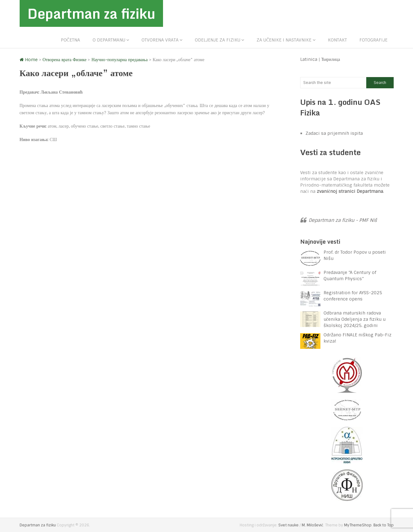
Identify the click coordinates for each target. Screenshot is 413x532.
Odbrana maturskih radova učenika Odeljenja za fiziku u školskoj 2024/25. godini (355, 319)
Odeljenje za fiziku (218, 40)
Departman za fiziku (91, 13)
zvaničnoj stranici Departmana (350, 191)
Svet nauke (288, 525)
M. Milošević (312, 525)
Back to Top (384, 525)
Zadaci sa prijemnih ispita (334, 133)
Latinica (309, 59)
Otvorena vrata (160, 40)
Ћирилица (331, 59)
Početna (70, 40)
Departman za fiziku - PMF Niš (343, 220)
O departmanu (109, 40)
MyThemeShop (358, 525)
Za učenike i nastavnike (284, 40)
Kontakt (337, 40)
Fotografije (373, 40)
